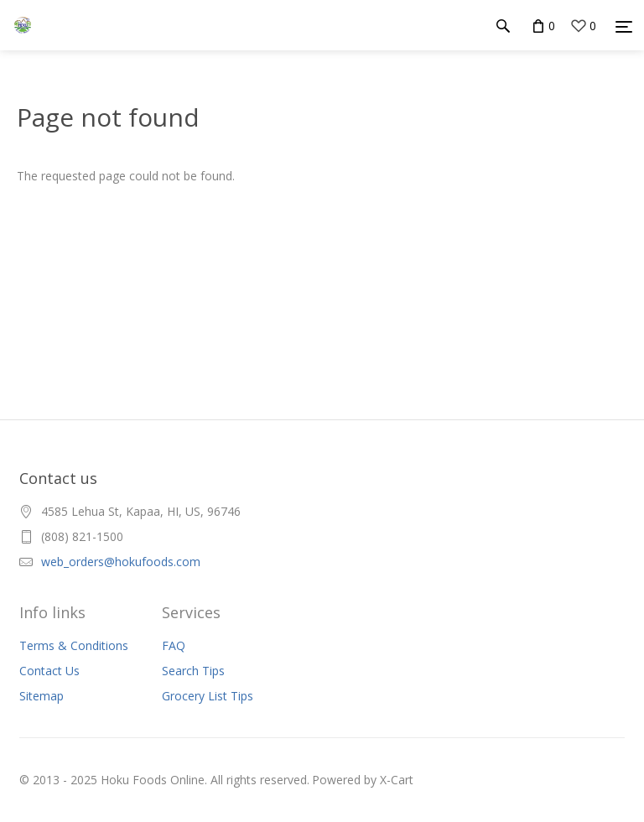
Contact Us (49, 671)
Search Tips (193, 671)
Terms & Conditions (74, 645)
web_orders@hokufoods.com (121, 562)
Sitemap (42, 696)
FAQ (174, 645)
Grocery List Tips (208, 696)
